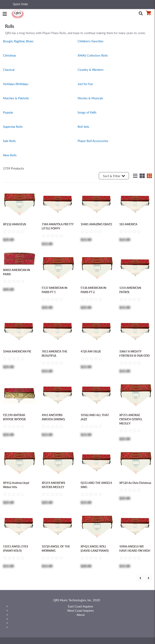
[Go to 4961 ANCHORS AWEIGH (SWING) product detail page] (58, 394)
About (81, 615)
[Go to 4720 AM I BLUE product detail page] (97, 331)
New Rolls (10, 155)
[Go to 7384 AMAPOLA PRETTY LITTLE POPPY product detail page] (58, 203)
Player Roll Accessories (93, 141)
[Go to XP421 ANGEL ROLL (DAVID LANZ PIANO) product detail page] (97, 526)
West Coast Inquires (81, 610)
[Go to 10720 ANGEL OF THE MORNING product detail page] (58, 526)
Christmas (10, 55)
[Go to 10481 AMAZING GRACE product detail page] (97, 203)
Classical (9, 70)
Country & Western (90, 70)
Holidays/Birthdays (16, 84)
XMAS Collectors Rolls (93, 55)
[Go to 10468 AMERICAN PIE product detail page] (19, 331)
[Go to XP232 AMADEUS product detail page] (19, 203)
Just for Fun (85, 84)
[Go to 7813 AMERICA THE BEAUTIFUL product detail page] (58, 331)
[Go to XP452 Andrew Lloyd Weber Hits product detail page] (19, 462)
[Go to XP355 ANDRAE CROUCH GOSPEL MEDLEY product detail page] (136, 394)
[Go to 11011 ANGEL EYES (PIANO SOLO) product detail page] (19, 526)
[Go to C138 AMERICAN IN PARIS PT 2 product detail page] (97, 267)
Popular (8, 112)
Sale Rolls (9, 141)
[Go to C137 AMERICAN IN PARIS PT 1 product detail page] (58, 267)
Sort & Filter (114, 176)
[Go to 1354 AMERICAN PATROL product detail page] (136, 267)
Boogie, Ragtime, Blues (18, 41)
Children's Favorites (91, 41)
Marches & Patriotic (16, 98)
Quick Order (20, 4)
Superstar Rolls (13, 127)
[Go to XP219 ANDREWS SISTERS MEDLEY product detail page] (58, 462)
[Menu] (5, 13)
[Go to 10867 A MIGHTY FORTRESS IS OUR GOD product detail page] (136, 331)
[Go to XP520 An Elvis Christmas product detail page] (136, 462)
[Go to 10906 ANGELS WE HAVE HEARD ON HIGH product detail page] (136, 526)
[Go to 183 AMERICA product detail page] (136, 203)
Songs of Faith (87, 112)
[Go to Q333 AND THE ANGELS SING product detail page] (97, 462)
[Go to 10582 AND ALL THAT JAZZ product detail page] (97, 394)
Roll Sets (83, 127)
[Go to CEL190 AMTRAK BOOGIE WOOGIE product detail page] (19, 394)
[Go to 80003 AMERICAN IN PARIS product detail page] (19, 258)
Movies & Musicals (90, 98)
